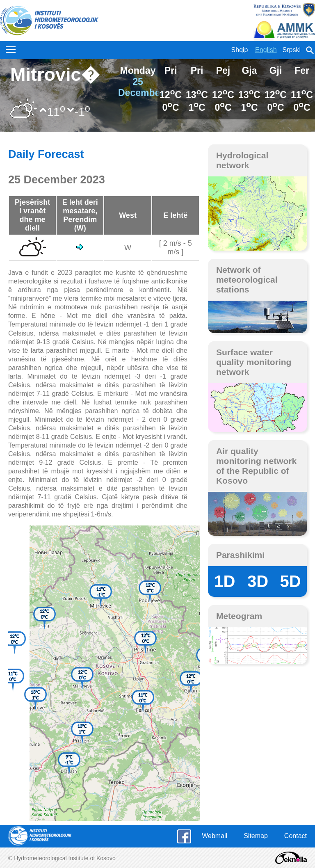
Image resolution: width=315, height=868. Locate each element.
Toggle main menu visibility (11, 48)
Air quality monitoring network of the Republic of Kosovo (256, 466)
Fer (302, 71)
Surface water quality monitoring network (254, 362)
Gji (276, 71)
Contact (296, 836)
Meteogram (239, 616)
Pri (171, 71)
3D (258, 581)
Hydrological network (242, 160)
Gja (249, 71)
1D (225, 581)
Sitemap (256, 836)
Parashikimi (240, 555)
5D (291, 581)
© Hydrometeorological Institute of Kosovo (62, 858)
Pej (223, 71)
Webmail (215, 836)
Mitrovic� (55, 74)
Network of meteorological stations (247, 280)
